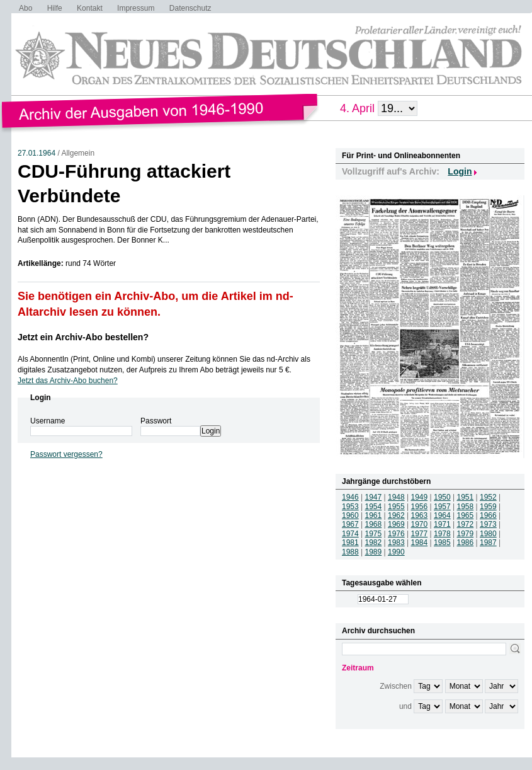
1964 (442, 515)
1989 (374, 552)
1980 (488, 534)
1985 (442, 543)
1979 (466, 534)
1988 (350, 552)
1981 (350, 543)
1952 (488, 497)
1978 (442, 534)
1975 (374, 534)
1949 (420, 497)
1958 (466, 507)
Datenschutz (190, 8)
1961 (374, 515)
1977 (420, 534)
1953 (350, 507)
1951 (466, 497)
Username (48, 421)
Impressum (136, 8)
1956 (420, 507)
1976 (396, 534)
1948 (396, 497)
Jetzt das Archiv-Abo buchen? (68, 381)
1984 (420, 543)
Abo (25, 8)
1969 (396, 524)
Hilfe (55, 8)
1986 (466, 543)
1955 (396, 507)
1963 (420, 515)
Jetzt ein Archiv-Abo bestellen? (83, 337)
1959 (488, 507)
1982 (374, 543)
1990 (396, 552)
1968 (374, 524)
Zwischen (396, 686)
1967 (350, 524)
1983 (396, 543)
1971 (442, 524)
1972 (466, 524)
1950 (442, 497)
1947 (374, 497)
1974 (350, 534)
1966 (488, 515)
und (405, 706)
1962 (396, 515)
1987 (488, 543)
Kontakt (90, 8)
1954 (374, 507)
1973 (488, 524)
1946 (350, 497)
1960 (350, 515)
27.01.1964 (37, 153)
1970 (420, 524)
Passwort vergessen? (66, 454)
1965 (466, 515)
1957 (442, 507)
